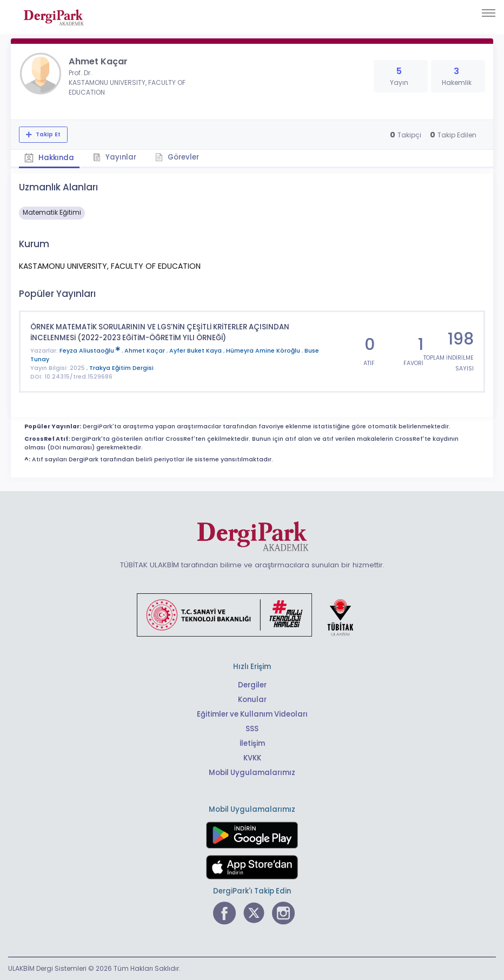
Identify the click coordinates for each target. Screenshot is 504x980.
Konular (252, 700)
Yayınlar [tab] (115, 157)
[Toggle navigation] (489, 13)
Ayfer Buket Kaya (196, 351)
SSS (252, 729)
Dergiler (252, 685)
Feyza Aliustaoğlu (91, 351)
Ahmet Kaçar (145, 351)
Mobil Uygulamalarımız (252, 773)
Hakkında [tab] (49, 158)
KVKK (252, 758)
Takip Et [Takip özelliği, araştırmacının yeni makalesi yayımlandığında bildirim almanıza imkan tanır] (47, 134)
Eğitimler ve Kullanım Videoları (252, 714)
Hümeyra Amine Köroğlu (264, 351)
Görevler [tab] (177, 157)
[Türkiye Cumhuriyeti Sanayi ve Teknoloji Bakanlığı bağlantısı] (252, 614)
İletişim (252, 743)
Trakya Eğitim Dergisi (121, 368)
